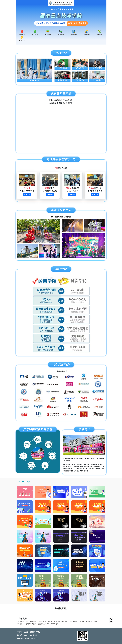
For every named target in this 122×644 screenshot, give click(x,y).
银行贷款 (57, 622)
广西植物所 (20, 624)
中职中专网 (55, 624)
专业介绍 (48, 35)
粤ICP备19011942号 (31, 638)
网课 (95, 622)
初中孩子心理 (74, 622)
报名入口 (22, 40)
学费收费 (61, 35)
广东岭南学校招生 (23, 622)
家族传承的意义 (31, 624)
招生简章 (35, 35)
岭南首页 (22, 35)
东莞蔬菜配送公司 (44, 624)
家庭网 (82, 622)
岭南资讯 (100, 35)
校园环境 (87, 35)
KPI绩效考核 (42, 622)
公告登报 (89, 622)
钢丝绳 (50, 622)
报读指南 (74, 35)
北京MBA (65, 622)
